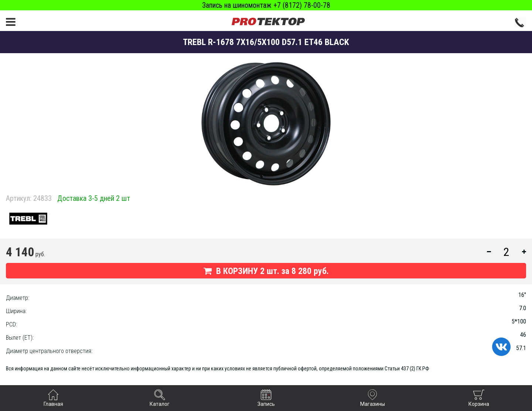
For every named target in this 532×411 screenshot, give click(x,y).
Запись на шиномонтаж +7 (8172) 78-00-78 (266, 5)
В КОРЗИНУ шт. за (266, 271)
